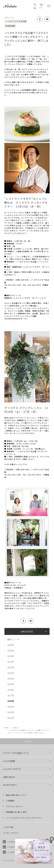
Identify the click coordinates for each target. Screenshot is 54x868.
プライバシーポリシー (14, 806)
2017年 (11, 695)
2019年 (11, 684)
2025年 (11, 651)
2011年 (11, 718)
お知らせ (16, 728)
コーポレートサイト (11, 833)
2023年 (11, 662)
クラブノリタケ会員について (16, 753)
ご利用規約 (10, 801)
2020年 (11, 679)
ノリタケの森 (8, 827)
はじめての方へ (10, 785)
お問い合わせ (9, 777)
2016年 (11, 701)
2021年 (11, 673)
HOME (6, 728)
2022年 (11, 667)
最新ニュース (13, 639)
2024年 (11, 656)
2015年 (11, 707)
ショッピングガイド (12, 769)
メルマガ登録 (9, 761)
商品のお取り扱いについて (16, 795)
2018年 (11, 690)
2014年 (11, 712)
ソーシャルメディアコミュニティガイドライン (24, 818)
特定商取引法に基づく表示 (16, 812)
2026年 (11, 645)
